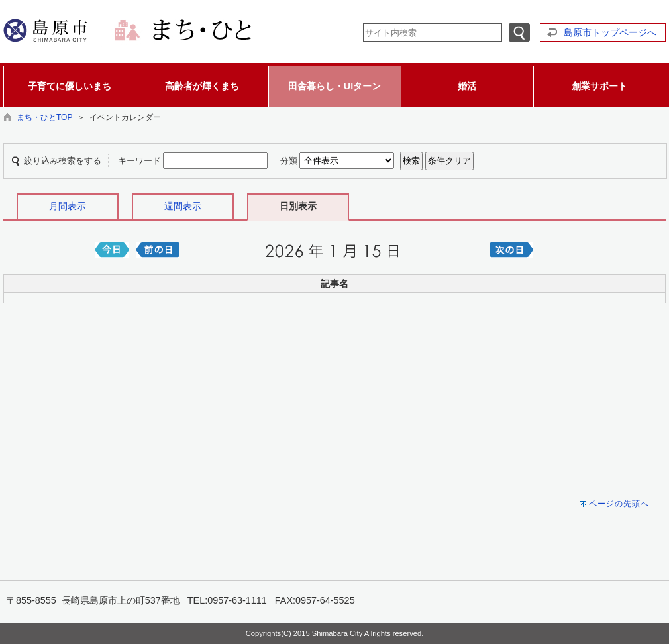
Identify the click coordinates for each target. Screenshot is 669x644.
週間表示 (183, 206)
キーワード (139, 161)
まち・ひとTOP (44, 117)
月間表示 (68, 206)
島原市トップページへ (610, 32)
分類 (289, 161)
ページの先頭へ (619, 504)
